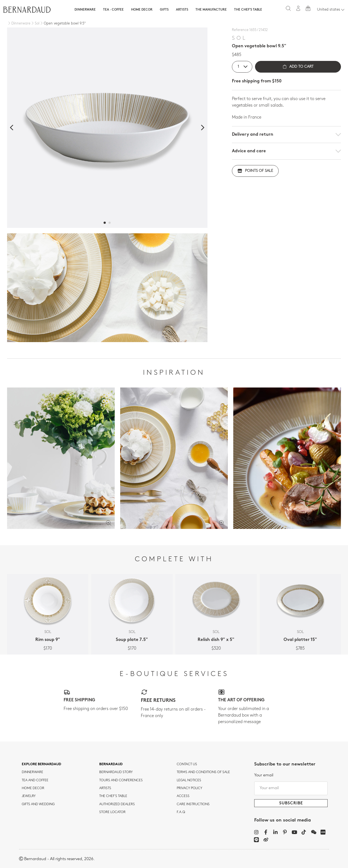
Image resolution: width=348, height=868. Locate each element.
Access (183, 796)
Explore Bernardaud (41, 764)
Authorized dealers (117, 804)
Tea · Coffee (113, 10)
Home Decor (142, 10)
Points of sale (255, 171)
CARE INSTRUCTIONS (193, 804)
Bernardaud (111, 764)
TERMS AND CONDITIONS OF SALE (203, 772)
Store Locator (112, 812)
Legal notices (189, 780)
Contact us (187, 764)
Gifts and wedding (38, 804)
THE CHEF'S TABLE (113, 796)
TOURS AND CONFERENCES (121, 780)
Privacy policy (189, 788)
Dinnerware (85, 10)
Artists (182, 10)
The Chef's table (248, 10)
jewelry (29, 796)
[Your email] (291, 788)
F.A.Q (181, 812)
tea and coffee (35, 780)
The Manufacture (211, 10)
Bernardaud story (116, 772)
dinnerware (32, 772)
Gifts (164, 10)
